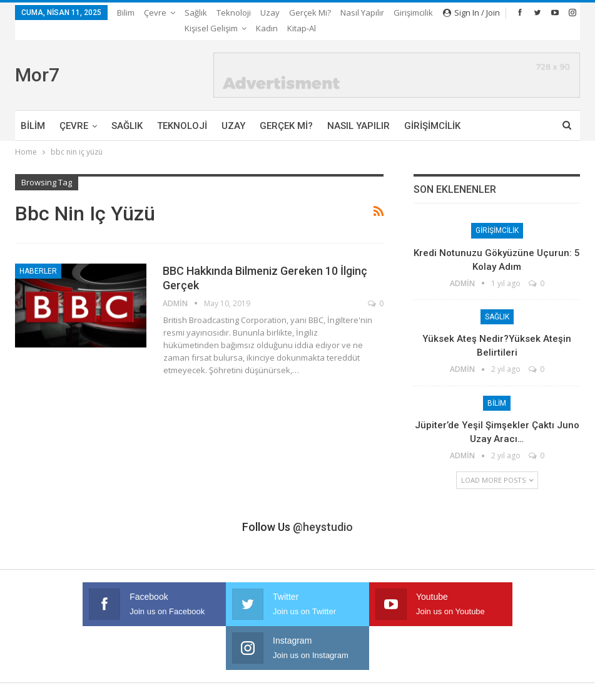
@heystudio (323, 511)
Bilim (126, 13)
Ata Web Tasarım (550, 680)
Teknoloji (234, 13)
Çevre (155, 13)
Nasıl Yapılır (359, 110)
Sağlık (196, 13)
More (354, 13)
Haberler (38, 255)
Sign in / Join (471, 13)
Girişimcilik (432, 110)
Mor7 (37, 59)
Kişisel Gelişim (416, 652)
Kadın (470, 652)
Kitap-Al (511, 652)
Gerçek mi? (310, 13)
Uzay (270, 13)
